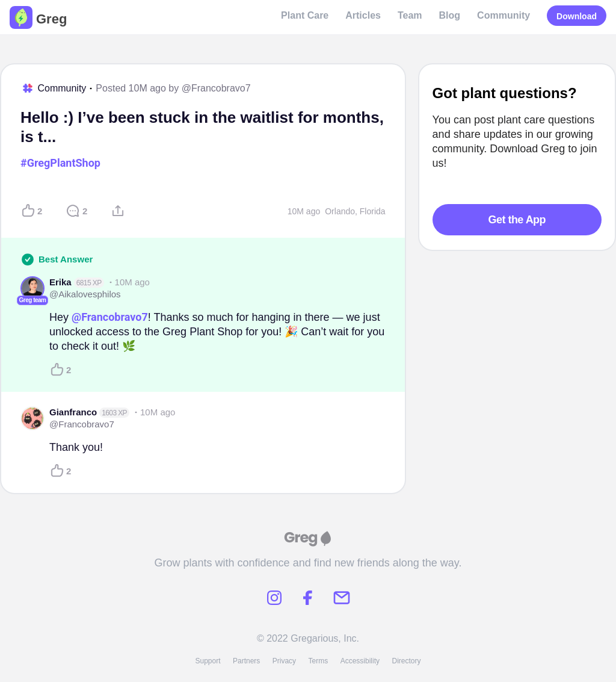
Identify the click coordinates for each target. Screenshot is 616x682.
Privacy (284, 661)
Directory (407, 661)
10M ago (304, 211)
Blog (450, 15)
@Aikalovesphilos (85, 294)
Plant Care (305, 15)
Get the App (517, 220)
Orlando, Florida (355, 211)
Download (577, 16)
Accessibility (360, 661)
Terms (319, 661)
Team (410, 15)
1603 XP (114, 413)
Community (504, 15)
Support (208, 661)
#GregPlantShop (60, 163)
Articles (363, 15)
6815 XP (89, 283)
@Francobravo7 (216, 88)
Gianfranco (73, 412)
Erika (60, 282)
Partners (246, 661)
